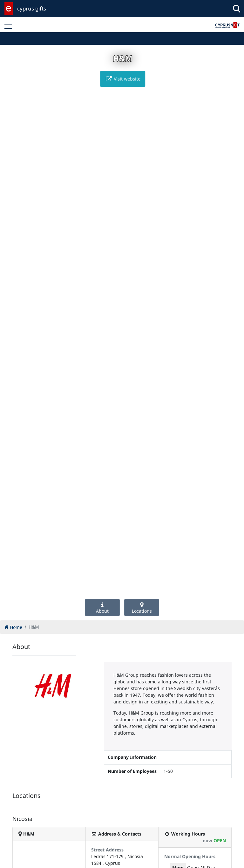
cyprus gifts (32, 8)
